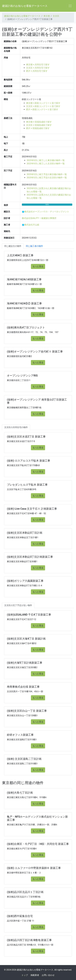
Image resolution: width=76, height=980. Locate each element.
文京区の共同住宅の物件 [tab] (16, 427)
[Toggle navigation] (70, 6)
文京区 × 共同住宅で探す (38, 68)
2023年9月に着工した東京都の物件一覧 (46, 160)
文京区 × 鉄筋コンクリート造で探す (43, 106)
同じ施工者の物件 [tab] (34, 246)
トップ (25, 975)
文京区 (56, 16)
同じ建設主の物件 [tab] (13, 246)
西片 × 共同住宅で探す (37, 71)
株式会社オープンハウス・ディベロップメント (47, 212)
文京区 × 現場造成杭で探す (39, 125)
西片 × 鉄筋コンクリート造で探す (42, 109)
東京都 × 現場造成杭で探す (39, 122)
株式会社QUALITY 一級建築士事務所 (39, 218)
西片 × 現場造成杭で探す (38, 128)
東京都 (47, 16)
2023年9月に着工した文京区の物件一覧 (46, 164)
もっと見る (38, 266)
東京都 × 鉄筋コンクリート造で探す (43, 103)
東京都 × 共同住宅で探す (38, 65)
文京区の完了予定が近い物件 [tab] (18, 605)
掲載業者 (35, 975)
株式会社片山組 (32, 225)
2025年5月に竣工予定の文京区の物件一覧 (47, 178)
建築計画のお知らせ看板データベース (25, 6)
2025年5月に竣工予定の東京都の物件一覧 (47, 174)
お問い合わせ (48, 975)
